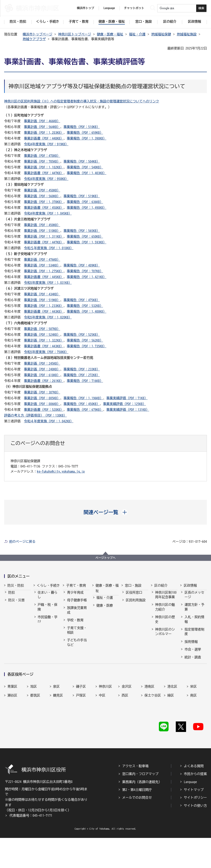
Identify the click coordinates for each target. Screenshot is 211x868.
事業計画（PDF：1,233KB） (44, 306)
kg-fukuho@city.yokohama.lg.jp (61, 471)
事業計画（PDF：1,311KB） (44, 236)
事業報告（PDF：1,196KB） (83, 398)
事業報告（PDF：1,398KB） (87, 138)
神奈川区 (105, 725)
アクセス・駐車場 (135, 796)
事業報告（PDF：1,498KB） (87, 208)
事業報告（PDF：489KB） (82, 265)
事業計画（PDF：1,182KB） (44, 167)
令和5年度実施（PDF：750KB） (46, 352)
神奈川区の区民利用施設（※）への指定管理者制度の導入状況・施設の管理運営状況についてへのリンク (82, 101)
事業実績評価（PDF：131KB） (128, 410)
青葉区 (12, 725)
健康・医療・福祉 (110, 34)
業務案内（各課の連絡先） (142, 812)
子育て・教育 (76, 585)
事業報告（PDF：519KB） (82, 196)
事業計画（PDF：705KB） (42, 161)
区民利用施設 (136, 604)
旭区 (34, 725)
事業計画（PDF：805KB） (42, 398)
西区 (125, 733)
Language (190, 812)
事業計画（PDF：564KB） (42, 127)
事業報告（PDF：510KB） (82, 127)
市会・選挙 (193, 653)
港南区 (149, 725)
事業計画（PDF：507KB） (42, 329)
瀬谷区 (12, 733)
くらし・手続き (48, 585)
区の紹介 (161, 585)
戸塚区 (81, 733)
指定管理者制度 (194, 635)
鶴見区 (58, 733)
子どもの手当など (77, 646)
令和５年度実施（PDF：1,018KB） (49, 248)
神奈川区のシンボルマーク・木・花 (165, 638)
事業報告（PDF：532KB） (85, 306)
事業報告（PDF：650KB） (85, 236)
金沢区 (127, 725)
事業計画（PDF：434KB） (42, 294)
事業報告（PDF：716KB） (85, 381)
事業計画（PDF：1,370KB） (44, 202)
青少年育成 (75, 596)
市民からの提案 (195, 804)
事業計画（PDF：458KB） (42, 190)
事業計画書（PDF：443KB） (44, 311)
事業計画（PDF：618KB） (42, 375)
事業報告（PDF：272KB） (82, 375)
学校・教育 (75, 624)
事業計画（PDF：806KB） (42, 404)
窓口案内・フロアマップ (140, 804)
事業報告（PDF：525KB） (82, 335)
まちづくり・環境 (48, 635)
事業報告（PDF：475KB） (82, 300)
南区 (193, 733)
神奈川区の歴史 (165, 623)
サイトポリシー (195, 828)
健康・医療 (105, 609)
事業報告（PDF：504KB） (82, 161)
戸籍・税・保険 (48, 611)
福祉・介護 (137, 34)
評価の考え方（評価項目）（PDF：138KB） (35, 415)
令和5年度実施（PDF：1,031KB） (48, 283)
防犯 (12, 596)
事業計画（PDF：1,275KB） (44, 271)
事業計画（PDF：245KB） (42, 363)
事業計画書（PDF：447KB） (44, 173)
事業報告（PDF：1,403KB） (87, 173)
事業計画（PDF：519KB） (42, 300)
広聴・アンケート (194, 678)
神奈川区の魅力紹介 (165, 611)
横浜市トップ (86, 8)
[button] (106, 512)
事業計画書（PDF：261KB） (44, 381)
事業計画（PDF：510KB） (42, 231)
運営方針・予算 (194, 611)
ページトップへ (105, 558)
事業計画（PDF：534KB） (42, 265)
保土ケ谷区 (153, 733)
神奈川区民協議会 (194, 691)
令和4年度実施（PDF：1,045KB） (48, 213)
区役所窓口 (134, 596)
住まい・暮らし (48, 598)
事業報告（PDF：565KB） (82, 231)
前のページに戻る (22, 541)
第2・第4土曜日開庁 (137, 820)
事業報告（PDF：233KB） (82, 369)
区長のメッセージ (194, 598)
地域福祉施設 (187, 34)
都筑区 (35, 733)
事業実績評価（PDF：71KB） (127, 398)
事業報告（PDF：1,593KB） (87, 242)
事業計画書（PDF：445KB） (44, 277)
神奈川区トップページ (75, 34)
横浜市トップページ (38, 34)
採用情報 (191, 645)
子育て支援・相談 (77, 634)
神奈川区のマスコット (165, 652)
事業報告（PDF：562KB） (85, 340)
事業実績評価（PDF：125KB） (124, 404)
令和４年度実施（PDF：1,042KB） (49, 421)
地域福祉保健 (161, 34)
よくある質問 (194, 796)
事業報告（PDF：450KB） (82, 404)
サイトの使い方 (195, 835)
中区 (102, 733)
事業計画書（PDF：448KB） (44, 138)
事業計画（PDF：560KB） (42, 196)
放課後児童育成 (77, 614)
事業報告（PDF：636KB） (85, 202)
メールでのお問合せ (137, 828)
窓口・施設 (133, 585)
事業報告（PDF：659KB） (85, 133)
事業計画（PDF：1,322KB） (44, 340)
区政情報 (190, 585)
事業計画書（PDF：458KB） (44, 208)
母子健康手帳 (77, 604)
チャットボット (134, 8)
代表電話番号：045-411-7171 (31, 845)
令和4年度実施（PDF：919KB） (46, 144)
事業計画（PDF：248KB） (42, 369)
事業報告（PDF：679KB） (85, 410)
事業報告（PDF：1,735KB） (87, 346)
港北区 (172, 725)
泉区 (56, 725)
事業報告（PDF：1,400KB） (87, 311)
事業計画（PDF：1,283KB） (44, 133)
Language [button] (109, 8)
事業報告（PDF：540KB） (85, 167)
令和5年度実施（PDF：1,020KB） (48, 317)
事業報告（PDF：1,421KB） (87, 277)
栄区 (193, 725)
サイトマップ (194, 820)
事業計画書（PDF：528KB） (44, 410)
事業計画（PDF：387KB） (42, 392)
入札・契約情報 (194, 623)
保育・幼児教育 (77, 658)
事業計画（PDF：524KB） (42, 335)
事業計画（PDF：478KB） (42, 156)
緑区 (171, 733)
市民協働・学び (48, 623)
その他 (160, 662)
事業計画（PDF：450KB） (42, 225)
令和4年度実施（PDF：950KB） (46, 179)
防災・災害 (16, 604)
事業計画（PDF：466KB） (42, 121)
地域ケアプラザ (34, 39)
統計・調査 (193, 661)
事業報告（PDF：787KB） (85, 271)
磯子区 (81, 725)
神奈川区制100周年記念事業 (166, 598)
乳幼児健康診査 (77, 671)
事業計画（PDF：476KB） (42, 260)
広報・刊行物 (194, 668)
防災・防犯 (16, 585)
